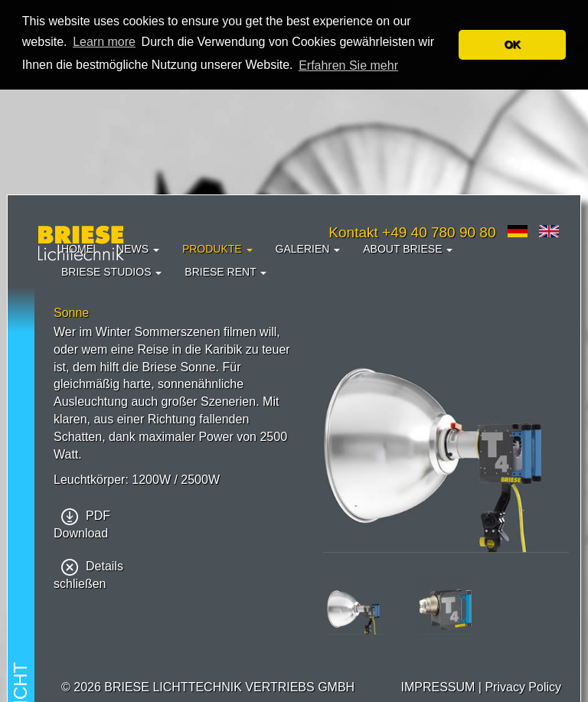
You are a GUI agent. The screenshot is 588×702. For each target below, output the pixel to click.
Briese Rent (225, 272)
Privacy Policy (523, 687)
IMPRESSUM (438, 687)
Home (77, 249)
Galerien (308, 249)
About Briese (408, 249)
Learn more (104, 42)
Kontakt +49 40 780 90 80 (412, 232)
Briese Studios (111, 272)
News (138, 249)
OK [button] (512, 44)
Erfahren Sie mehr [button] (348, 65)
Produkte (217, 249)
